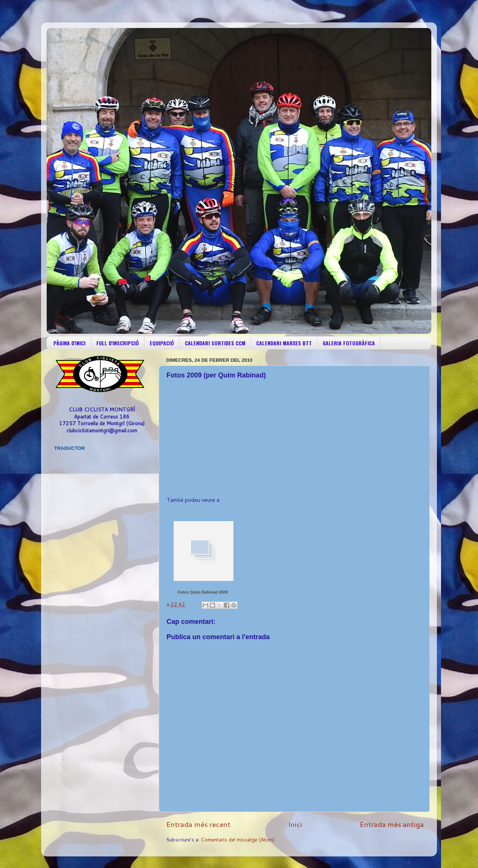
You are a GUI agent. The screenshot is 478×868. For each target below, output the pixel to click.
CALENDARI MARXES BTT (284, 343)
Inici (295, 824)
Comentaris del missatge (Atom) (238, 839)
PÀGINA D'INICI (69, 343)
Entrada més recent (198, 824)
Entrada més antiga (392, 824)
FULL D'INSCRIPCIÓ (118, 343)
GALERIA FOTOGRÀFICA (349, 343)
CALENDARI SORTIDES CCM (215, 343)
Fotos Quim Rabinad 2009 (203, 592)
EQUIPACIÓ (162, 343)
